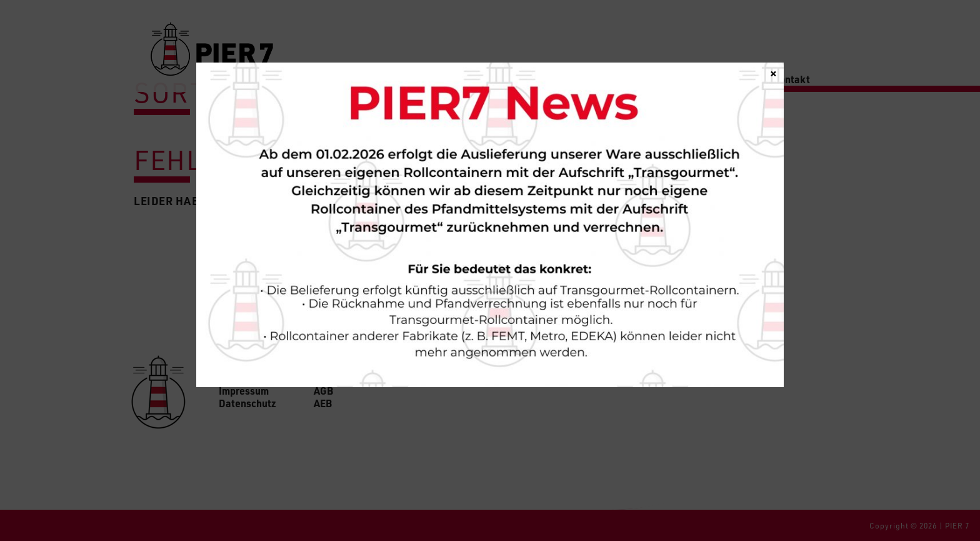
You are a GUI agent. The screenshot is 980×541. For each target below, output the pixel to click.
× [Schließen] (773, 73)
